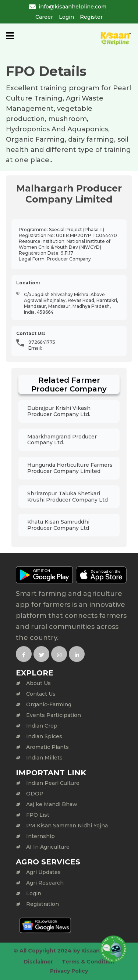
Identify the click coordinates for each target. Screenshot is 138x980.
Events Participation (54, 715)
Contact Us (41, 694)
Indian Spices (44, 736)
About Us (38, 683)
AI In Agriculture (48, 847)
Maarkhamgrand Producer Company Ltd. (62, 440)
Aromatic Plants (47, 747)
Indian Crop (42, 726)
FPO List (38, 815)
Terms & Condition (88, 962)
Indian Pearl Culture (53, 783)
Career (44, 17)
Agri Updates (43, 872)
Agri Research (45, 883)
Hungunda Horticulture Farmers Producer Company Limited (70, 468)
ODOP (35, 794)
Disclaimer (38, 962)
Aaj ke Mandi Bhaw (52, 804)
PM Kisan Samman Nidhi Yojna (67, 826)
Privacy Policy (69, 971)
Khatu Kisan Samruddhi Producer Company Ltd (58, 525)
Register (91, 17)
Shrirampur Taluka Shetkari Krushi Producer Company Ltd (68, 497)
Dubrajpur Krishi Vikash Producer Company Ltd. (59, 411)
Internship (40, 836)
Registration (43, 904)
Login (66, 17)
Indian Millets (44, 758)
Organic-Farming (49, 704)
